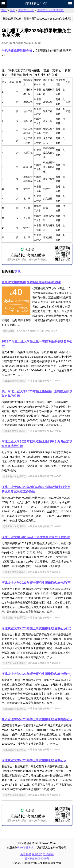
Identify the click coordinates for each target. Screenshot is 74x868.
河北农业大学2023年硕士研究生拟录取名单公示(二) (36, 628)
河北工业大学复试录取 (14, 381)
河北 (12, 10)
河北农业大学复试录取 (14, 618)
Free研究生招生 (37, 4)
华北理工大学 (26, 10)
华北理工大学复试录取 (50, 10)
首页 (4, 10)
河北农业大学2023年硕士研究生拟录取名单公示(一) (36, 674)
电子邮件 (48, 854)
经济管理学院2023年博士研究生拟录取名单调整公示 (37, 719)
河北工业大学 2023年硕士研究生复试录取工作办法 (36, 537)
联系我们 (37, 854)
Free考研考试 (25, 847)
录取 (18, 271)
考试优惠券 (9, 331)
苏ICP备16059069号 (37, 859)
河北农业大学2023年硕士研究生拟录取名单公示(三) (36, 583)
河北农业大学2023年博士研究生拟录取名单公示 (34, 760)
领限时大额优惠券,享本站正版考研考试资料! (31, 282)
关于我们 (26, 854)
